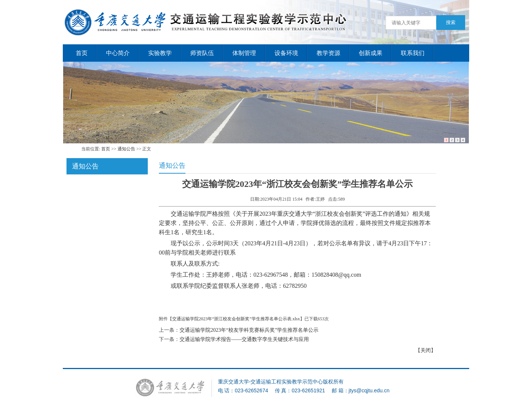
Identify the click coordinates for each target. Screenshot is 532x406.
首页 (82, 53)
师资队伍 (202, 53)
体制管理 (244, 53)
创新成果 (371, 53)
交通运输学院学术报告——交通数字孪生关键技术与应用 (244, 339)
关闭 (426, 350)
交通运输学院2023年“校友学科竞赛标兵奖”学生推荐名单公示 (249, 330)
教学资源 (328, 53)
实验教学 (160, 53)
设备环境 (286, 53)
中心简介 (118, 53)
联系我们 (413, 53)
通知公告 (126, 149)
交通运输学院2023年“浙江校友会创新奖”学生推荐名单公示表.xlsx (236, 319)
